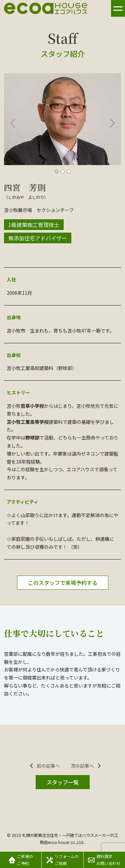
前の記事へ (48, 766)
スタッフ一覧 (63, 782)
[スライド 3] (69, 171)
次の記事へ (82, 766)
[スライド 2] (63, 171)
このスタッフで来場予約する (63, 583)
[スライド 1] (57, 171)
